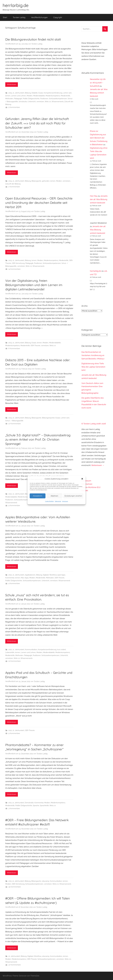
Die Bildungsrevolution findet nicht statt (33, 39)
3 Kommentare (14, 808)
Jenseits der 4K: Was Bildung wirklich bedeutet (99, 93)
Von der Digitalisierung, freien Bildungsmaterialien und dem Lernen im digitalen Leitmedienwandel (34, 285)
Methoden (9, 99)
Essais (41, 93)
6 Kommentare (14, 349)
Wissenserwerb (58, 102)
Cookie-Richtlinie (49, 501)
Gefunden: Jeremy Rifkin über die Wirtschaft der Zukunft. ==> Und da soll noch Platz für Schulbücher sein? (37, 123)
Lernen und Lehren (18, 96)
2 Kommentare (14, 187)
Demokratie (29, 803)
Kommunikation (31, 650)
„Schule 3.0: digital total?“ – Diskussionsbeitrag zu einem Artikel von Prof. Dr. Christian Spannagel (38, 439)
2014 (10, 181)
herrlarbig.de (16, 5)
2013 (10, 260)
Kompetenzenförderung (53, 93)
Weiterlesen (12, 84)
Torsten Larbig (19, 17)
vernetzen (40, 102)
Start (5, 17)
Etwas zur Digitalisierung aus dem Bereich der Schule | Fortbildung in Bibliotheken (99, 138)
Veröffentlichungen (39, 17)
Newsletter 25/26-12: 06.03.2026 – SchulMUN (98, 83)
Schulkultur (23, 102)
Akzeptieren (38, 496)
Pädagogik (18, 99)
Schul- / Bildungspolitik (14, 421)
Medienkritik (65, 96)
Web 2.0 (48, 102)
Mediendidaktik (39, 96)
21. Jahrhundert (18, 93)
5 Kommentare (14, 107)
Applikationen (30, 575)
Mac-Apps (25, 578)
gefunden (46, 181)
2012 (10, 494)
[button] (82, 479)
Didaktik (35, 93)
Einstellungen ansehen (73, 496)
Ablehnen (54, 496)
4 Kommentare (14, 583)
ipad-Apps (61, 575)
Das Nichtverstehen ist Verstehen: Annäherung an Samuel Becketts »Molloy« (93, 355)
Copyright (58, 17)
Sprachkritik (44, 806)
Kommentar (10, 578)
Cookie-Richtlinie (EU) (91, 487)
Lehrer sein (67, 93)
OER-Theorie (35, 346)
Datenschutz (58, 501)
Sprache (36, 806)
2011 (10, 803)
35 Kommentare (15, 887)
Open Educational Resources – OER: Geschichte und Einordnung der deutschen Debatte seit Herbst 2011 (39, 203)
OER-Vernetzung (18, 263)
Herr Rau (94, 196)
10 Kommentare (15, 661)
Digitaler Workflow (50, 575)
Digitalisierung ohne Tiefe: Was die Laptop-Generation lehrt (93, 367)
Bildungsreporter (48, 418)
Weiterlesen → (98, 465)
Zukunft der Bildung (13, 184)
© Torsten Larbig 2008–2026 (94, 424)
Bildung (28, 93)
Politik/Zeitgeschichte (31, 99)
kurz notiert (61, 650)
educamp (45, 881)
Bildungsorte (36, 181)
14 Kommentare (14, 269)
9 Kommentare (14, 505)
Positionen (44, 99)
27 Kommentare (15, 424)
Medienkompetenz (53, 96)
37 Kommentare (15, 965)
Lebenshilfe (10, 652)
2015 (10, 93)
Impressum (65, 501)
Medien (30, 96)
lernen (8, 96)
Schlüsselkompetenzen (58, 99)
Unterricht (32, 102)
